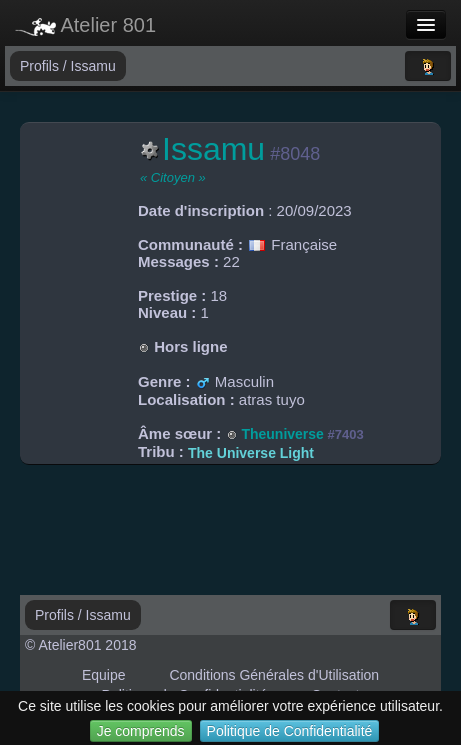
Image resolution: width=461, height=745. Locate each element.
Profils (41, 66)
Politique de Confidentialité (290, 731)
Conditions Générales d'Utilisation (274, 675)
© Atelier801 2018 (81, 645)
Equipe (104, 675)
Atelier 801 (85, 25)
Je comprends (141, 731)
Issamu (93, 66)
